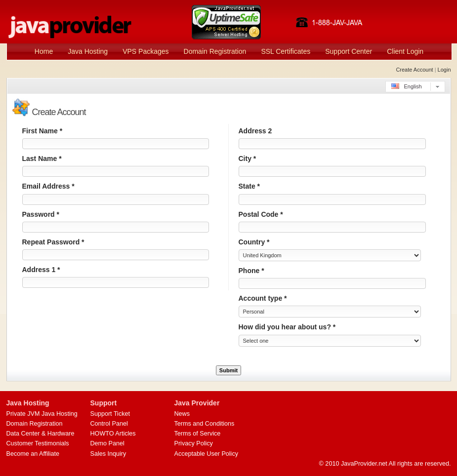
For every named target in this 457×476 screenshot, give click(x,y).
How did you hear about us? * (287, 327)
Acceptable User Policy (207, 454)
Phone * (251, 271)
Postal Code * (261, 214)
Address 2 (255, 131)
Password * (41, 214)
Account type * (263, 298)
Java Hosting (88, 51)
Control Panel (109, 424)
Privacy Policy (194, 443)
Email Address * (48, 186)
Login (444, 70)
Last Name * (42, 159)
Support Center (349, 51)
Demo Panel (107, 443)
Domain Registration (215, 51)
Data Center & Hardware (41, 434)
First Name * (42, 131)
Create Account (414, 70)
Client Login (405, 51)
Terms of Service (198, 434)
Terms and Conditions (205, 424)
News (182, 414)
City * (248, 159)
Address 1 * (41, 270)
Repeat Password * (53, 242)
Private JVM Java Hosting (42, 414)
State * (249, 186)
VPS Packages (145, 51)
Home (44, 51)
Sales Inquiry (108, 454)
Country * (254, 242)
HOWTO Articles (113, 434)
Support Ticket (110, 414)
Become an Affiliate (33, 454)
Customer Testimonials (38, 443)
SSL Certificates (286, 51)
